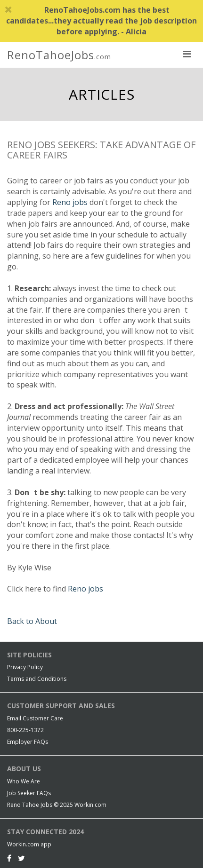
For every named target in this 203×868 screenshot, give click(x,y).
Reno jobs (70, 202)
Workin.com (90, 805)
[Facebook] (9, 858)
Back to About (32, 621)
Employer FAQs (28, 742)
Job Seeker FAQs (29, 793)
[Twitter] (21, 858)
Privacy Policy (25, 667)
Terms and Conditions (37, 679)
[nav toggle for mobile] (187, 54)
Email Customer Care (35, 718)
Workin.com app (29, 844)
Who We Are (24, 781)
